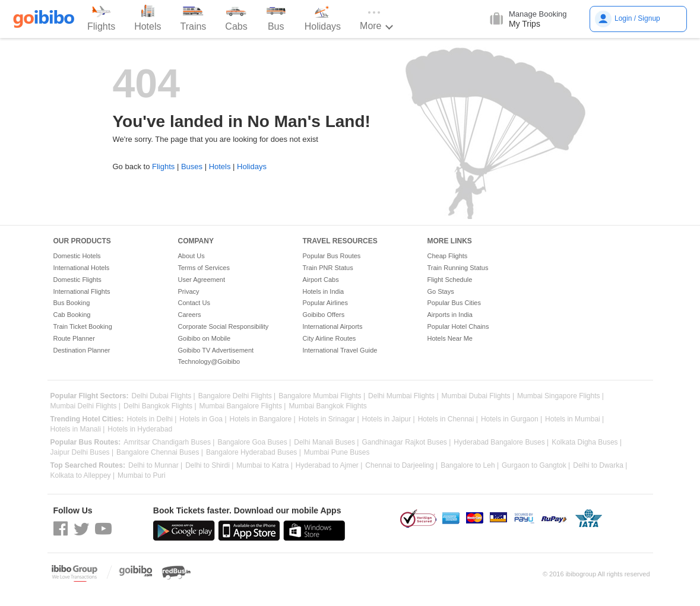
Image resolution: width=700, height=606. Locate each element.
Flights (163, 166)
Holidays (252, 166)
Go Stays (441, 291)
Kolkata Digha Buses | (587, 442)
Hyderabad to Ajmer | (329, 466)
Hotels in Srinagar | (329, 419)
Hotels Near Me (450, 338)
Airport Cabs (321, 280)
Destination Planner (82, 350)
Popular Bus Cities (454, 303)
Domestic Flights (77, 280)
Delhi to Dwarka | (600, 466)
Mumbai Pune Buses (337, 453)
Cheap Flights (448, 256)
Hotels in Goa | (203, 419)
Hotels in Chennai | (448, 419)
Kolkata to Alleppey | (83, 476)
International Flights (82, 291)
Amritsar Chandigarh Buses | (169, 442)
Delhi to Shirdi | (209, 466)
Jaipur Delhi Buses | (82, 453)
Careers (190, 315)
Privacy (189, 291)
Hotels (220, 166)
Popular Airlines (325, 303)
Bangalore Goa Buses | (254, 442)
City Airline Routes (330, 338)
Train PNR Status (328, 268)
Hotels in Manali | (78, 429)
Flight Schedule (450, 280)
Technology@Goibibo (209, 361)
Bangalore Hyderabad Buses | (254, 453)
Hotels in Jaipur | (389, 419)
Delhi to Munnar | (155, 466)
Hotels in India (324, 291)
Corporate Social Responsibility (224, 326)
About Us (191, 256)
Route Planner (74, 338)
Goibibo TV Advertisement (216, 350)
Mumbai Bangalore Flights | (243, 406)
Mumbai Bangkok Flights (327, 406)
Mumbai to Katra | (265, 466)
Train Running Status (458, 268)
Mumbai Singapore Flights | (560, 396)
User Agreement (202, 280)
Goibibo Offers (324, 315)
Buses (192, 166)
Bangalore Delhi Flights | (237, 396)
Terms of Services (204, 268)
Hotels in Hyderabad (140, 429)
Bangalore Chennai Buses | (160, 453)
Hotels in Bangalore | (263, 419)
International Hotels (82, 268)
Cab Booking (72, 315)
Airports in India (450, 315)
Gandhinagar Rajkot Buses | (406, 442)
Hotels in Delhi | (152, 419)
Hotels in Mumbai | (574, 419)
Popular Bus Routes (332, 256)
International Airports (333, 326)
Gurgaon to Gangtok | (536, 466)
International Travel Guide (340, 350)
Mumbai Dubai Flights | (478, 396)
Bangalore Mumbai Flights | (322, 396)
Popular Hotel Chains (458, 326)
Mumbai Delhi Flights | (86, 406)
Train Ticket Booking (83, 326)
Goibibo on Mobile (205, 338)
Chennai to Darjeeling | (401, 466)
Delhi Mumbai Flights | (403, 396)
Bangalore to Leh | (470, 466)
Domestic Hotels (77, 256)
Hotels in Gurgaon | (511, 419)
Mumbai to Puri (142, 476)
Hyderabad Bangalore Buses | (501, 442)
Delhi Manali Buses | (326, 442)
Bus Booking (72, 303)
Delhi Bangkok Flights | (160, 406)
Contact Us (194, 303)
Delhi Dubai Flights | (164, 396)
